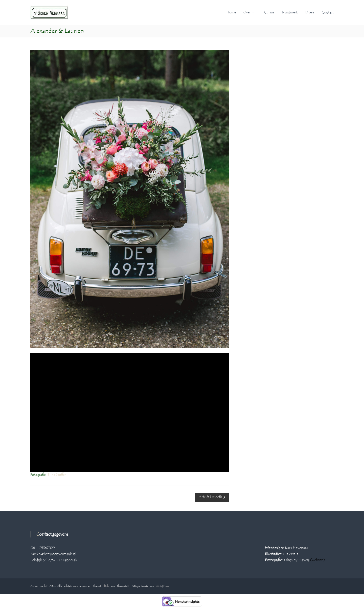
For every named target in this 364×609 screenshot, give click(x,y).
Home (231, 12)
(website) (317, 560)
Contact (328, 12)
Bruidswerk (290, 12)
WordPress (162, 586)
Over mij (250, 12)
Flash (106, 586)
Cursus (269, 12)
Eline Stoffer (57, 475)
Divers (310, 12)
